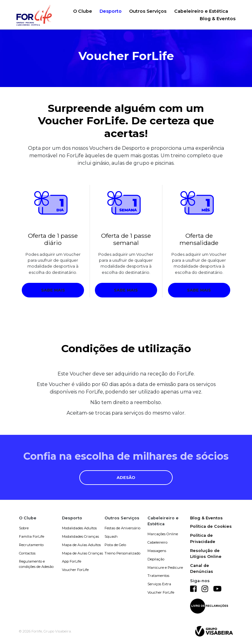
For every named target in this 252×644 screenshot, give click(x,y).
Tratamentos (158, 576)
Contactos (27, 553)
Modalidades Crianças (80, 536)
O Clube (83, 11)
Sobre (24, 528)
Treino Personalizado (122, 553)
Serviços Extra (159, 584)
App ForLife (72, 561)
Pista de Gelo (115, 545)
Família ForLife (32, 536)
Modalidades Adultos (79, 528)
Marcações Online (163, 534)
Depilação (156, 559)
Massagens (157, 551)
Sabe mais (53, 290)
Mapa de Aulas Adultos (81, 545)
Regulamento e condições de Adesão (36, 564)
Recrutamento (31, 545)
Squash (111, 536)
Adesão (126, 478)
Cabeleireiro (157, 542)
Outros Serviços (148, 11)
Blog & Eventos (218, 19)
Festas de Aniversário (122, 528)
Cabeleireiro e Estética (201, 11)
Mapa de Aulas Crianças (82, 553)
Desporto (111, 11)
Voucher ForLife (75, 570)
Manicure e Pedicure (165, 568)
